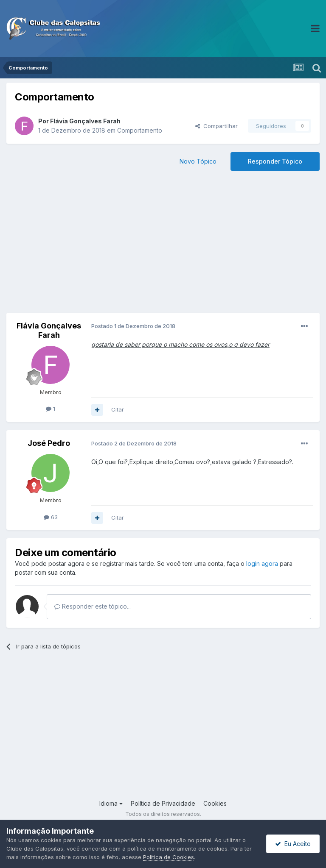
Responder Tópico (275, 161)
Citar (118, 409)
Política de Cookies (169, 857)
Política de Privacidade (163, 803)
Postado (133, 326)
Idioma (111, 803)
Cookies (215, 803)
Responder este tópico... (93, 606)
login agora (262, 563)
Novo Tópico (198, 161)
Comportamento (140, 130)
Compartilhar (216, 126)
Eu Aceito (293, 844)
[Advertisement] (163, 245)
